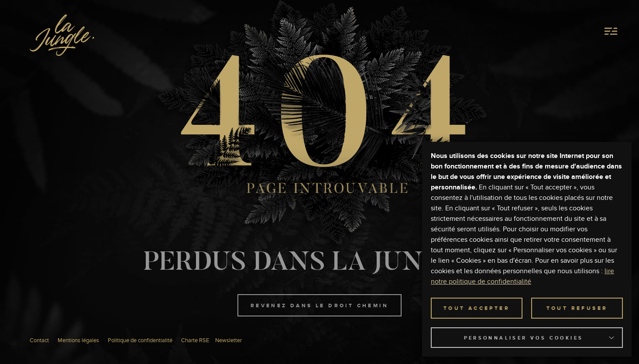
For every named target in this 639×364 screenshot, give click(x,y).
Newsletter (228, 341)
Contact (39, 341)
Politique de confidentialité (140, 341)
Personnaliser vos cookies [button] (524, 338)
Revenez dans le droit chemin (319, 306)
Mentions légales (78, 341)
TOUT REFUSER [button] (577, 309)
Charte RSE (195, 341)
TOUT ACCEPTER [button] (477, 309)
